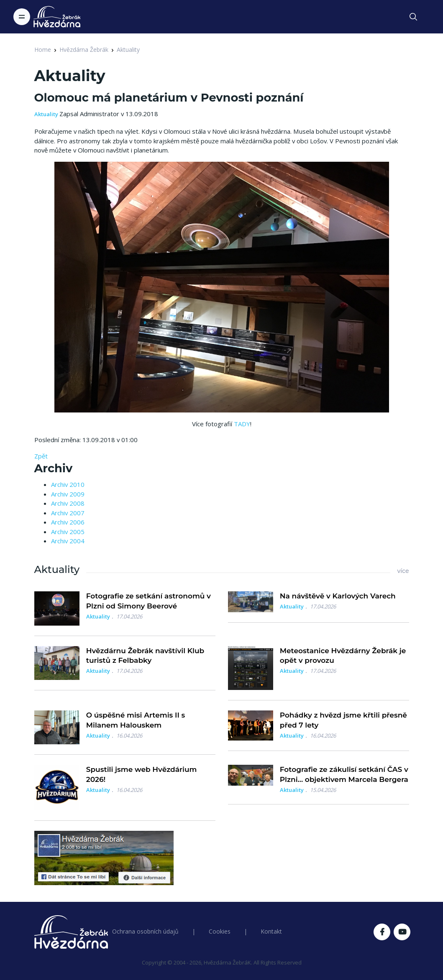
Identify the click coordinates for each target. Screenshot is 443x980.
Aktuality (128, 50)
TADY (242, 424)
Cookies (220, 931)
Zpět (41, 456)
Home (43, 50)
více (403, 571)
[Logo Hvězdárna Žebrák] (57, 17)
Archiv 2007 (68, 513)
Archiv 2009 (68, 494)
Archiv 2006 (68, 522)
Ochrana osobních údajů (145, 931)
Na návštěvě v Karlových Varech (338, 596)
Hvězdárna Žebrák (84, 50)
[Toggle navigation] (22, 17)
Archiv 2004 (68, 541)
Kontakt (271, 931)
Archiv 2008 (68, 503)
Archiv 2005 (68, 532)
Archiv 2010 (68, 484)
